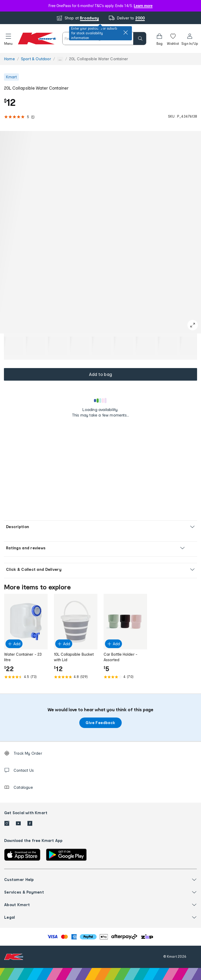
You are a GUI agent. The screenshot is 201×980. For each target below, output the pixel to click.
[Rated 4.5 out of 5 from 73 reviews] (26, 677)
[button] (8, 39)
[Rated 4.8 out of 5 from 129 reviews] (76, 677)
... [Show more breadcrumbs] (60, 59)
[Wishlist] (173, 39)
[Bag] (159, 39)
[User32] (190, 39)
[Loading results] (100, 401)
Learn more (143, 6)
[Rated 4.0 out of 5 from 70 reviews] (125, 677)
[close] (126, 32)
